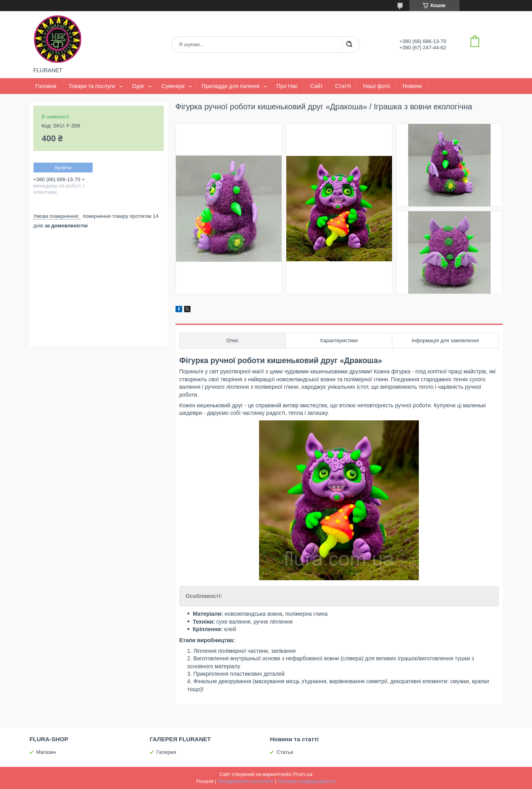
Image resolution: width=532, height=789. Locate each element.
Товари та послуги (92, 86)
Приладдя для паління (231, 86)
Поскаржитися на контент (245, 782)
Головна (46, 86)
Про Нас (287, 86)
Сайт (316, 86)
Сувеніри (173, 86)
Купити (63, 168)
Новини (412, 86)
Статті (343, 86)
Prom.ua (303, 774)
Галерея (166, 752)
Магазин (46, 752)
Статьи (285, 752)
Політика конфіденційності (307, 782)
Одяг (138, 86)
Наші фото (376, 86)
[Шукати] (349, 45)
